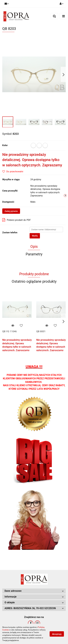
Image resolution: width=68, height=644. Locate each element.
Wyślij (35, 236)
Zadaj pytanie (11, 211)
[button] (34, 591)
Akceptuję (57, 634)
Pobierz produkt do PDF (16, 220)
